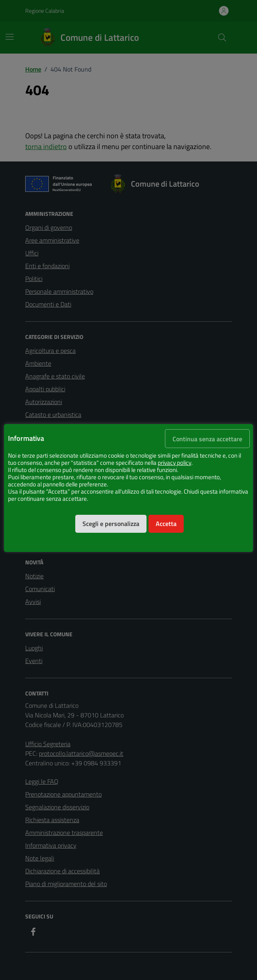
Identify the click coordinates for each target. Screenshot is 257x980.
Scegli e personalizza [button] (111, 524)
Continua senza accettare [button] (207, 439)
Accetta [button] (166, 524)
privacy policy (175, 463)
